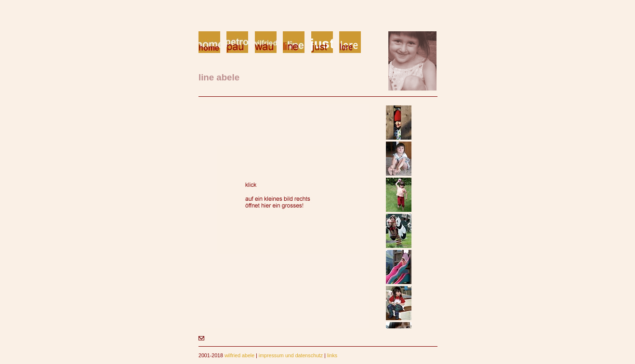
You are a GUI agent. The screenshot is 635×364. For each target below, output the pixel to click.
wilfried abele (239, 355)
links (332, 355)
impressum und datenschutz (291, 355)
